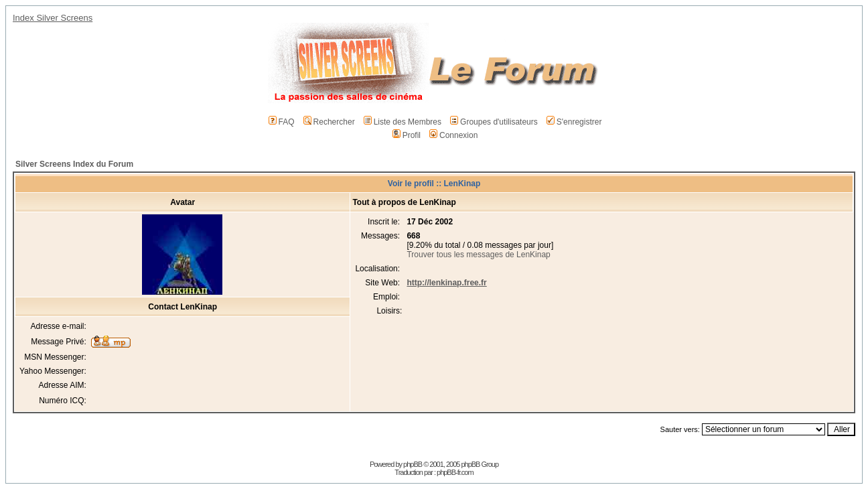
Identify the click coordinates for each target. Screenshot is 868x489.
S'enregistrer (574, 122)
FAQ (282, 122)
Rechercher (329, 122)
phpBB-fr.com (455, 472)
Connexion (453, 135)
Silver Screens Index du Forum (74, 164)
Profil (407, 135)
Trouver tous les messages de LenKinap (478, 255)
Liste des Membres (403, 122)
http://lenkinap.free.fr (446, 283)
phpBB (413, 464)
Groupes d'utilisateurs (494, 122)
